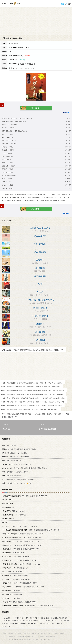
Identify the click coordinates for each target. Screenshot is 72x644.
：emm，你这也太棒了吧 (11, 460)
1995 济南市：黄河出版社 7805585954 (22, 534)
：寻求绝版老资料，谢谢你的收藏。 (16, 457)
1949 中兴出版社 (12, 594)
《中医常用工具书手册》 (51, 621)
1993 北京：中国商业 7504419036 (21, 564)
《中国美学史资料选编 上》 (59, 618)
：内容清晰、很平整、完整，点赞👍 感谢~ (17, 483)
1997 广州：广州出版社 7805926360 (22, 538)
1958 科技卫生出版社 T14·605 (16, 579)
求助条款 (23, 60)
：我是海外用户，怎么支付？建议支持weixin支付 (19, 479)
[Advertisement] (36, 21)
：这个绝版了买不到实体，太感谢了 (15, 472)
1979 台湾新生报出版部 (15, 575)
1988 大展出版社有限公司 (15, 568)
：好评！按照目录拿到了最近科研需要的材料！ (19, 449)
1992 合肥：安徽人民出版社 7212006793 (21, 549)
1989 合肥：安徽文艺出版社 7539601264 (19, 526)
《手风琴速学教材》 (17, 618)
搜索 (69, 4)
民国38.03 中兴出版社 (14, 511)
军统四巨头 (40, 324)
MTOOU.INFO (22, 639)
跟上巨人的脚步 (40, 236)
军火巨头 (40, 292)
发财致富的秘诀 (40, 276)
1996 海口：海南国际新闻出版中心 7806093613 (30, 530)
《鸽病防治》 (6, 621)
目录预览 (27, 56)
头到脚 (40, 284)
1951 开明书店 (11, 598)
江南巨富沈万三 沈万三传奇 (40, 228)
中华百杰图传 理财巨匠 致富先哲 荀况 (40, 300)
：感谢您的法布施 (9, 445)
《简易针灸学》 (45, 618)
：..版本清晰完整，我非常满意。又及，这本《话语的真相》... (24, 468)
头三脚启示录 (40, 340)
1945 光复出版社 (13, 553)
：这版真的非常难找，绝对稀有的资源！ (17, 464)
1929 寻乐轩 (11, 591)
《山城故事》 (6, 618)
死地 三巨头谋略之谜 (40, 308)
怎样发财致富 (40, 332)
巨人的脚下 (40, 260)
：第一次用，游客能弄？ (12, 476)
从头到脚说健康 (40, 252)
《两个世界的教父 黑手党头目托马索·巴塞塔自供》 (27, 621)
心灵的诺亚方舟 (40, 268)
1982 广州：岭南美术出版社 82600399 (19, 560)
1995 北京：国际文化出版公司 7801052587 (21, 541)
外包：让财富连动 (40, 244)
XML (45, 639)
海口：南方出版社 (14, 515)
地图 (49, 639)
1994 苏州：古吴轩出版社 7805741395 (24, 496)
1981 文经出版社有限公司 (16, 556)
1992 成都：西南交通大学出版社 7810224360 (22, 545)
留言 (62, 4)
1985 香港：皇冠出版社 (12, 572)
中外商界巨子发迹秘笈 (40, 316)
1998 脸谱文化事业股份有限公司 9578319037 (28, 606)
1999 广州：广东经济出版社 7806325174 (20, 583)
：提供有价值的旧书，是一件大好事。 (15, 453)
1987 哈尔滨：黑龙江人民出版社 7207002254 (20, 602)
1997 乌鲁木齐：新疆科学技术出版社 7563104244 (23, 587)
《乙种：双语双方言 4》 (32, 618)
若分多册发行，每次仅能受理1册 (25, 68)
